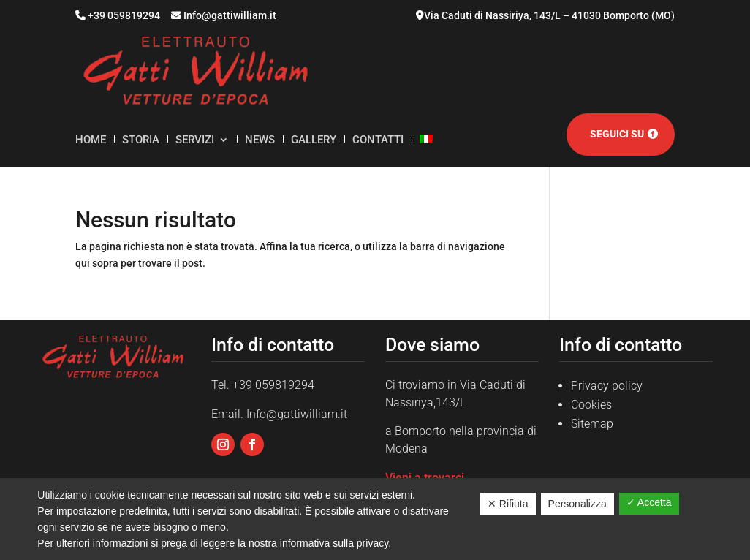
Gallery (314, 140)
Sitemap (592, 424)
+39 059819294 (124, 15)
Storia (141, 140)
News (260, 140)
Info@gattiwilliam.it (230, 15)
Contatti (378, 140)
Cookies (591, 405)
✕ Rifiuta (508, 504)
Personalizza (577, 504)
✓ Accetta (649, 502)
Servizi (195, 140)
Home (91, 140)
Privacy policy (607, 386)
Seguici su (617, 134)
